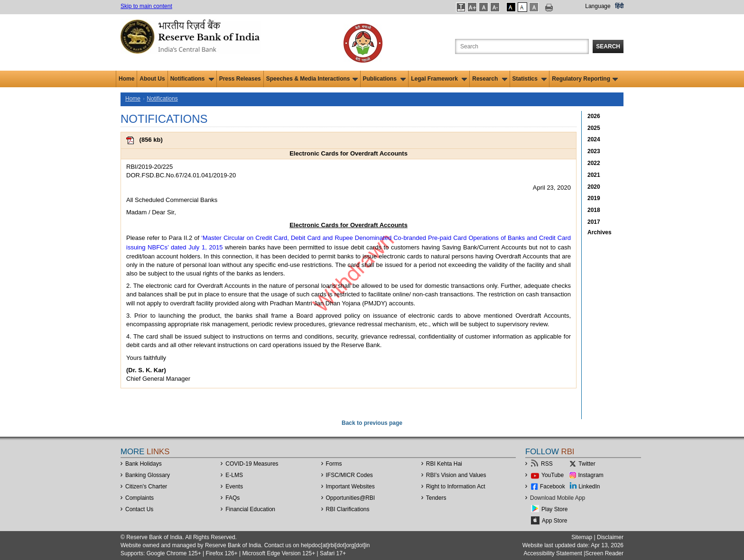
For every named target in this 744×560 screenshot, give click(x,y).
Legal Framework (439, 79)
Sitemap (582, 537)
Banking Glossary (148, 475)
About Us (152, 79)
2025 (594, 128)
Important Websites (350, 487)
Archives (600, 232)
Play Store (554, 509)
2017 (594, 222)
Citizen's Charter (146, 487)
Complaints (139, 498)
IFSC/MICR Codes (349, 475)
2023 (594, 151)
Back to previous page (372, 423)
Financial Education (250, 509)
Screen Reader (604, 553)
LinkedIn (589, 487)
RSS (547, 464)
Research (489, 79)
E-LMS (234, 475)
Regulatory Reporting (585, 79)
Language (598, 6)
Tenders (436, 498)
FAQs (232, 498)
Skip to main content (146, 6)
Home (126, 79)
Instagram (591, 475)
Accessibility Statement (553, 553)
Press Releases (240, 79)
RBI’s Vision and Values (456, 475)
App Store (554, 521)
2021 (594, 175)
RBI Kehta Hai (444, 464)
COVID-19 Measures (252, 464)
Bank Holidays (144, 464)
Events (234, 487)
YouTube (553, 475)
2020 (594, 187)
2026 (594, 116)
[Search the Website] (522, 46)
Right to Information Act (456, 487)
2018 (594, 210)
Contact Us (139, 509)
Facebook (553, 487)
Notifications (192, 79)
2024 (594, 139)
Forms (334, 464)
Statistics (530, 79)
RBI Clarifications (348, 509)
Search (608, 46)
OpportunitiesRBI (351, 498)
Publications (385, 79)
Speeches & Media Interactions (312, 79)
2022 (594, 163)
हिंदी (619, 6)
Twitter (587, 464)
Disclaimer (610, 537)
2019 (594, 198)
